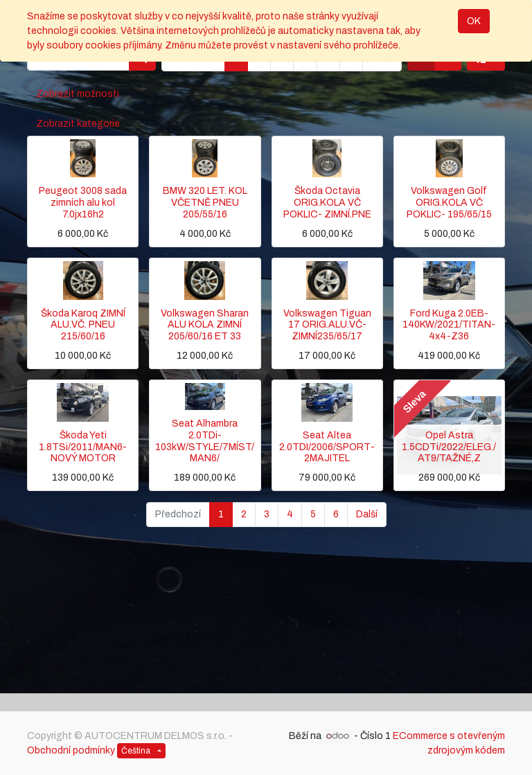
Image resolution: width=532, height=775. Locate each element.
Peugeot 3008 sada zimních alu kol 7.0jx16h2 (83, 203)
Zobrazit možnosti (78, 94)
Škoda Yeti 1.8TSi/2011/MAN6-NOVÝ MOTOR (83, 447)
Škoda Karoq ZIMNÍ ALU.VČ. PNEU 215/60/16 (83, 325)
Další (367, 514)
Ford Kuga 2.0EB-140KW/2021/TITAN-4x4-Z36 (449, 325)
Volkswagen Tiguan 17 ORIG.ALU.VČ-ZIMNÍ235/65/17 (327, 325)
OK (474, 21)
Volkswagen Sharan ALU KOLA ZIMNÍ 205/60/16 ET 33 (205, 325)
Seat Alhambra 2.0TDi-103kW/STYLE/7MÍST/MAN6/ (205, 441)
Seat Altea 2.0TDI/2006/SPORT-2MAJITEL (327, 447)
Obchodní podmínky (71, 750)
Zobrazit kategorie (78, 124)
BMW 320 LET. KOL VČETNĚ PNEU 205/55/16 (205, 203)
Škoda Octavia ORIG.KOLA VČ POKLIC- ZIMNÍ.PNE (327, 203)
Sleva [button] (414, 402)
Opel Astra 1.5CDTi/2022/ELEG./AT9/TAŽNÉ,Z (449, 447)
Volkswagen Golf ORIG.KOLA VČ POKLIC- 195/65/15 (449, 203)
